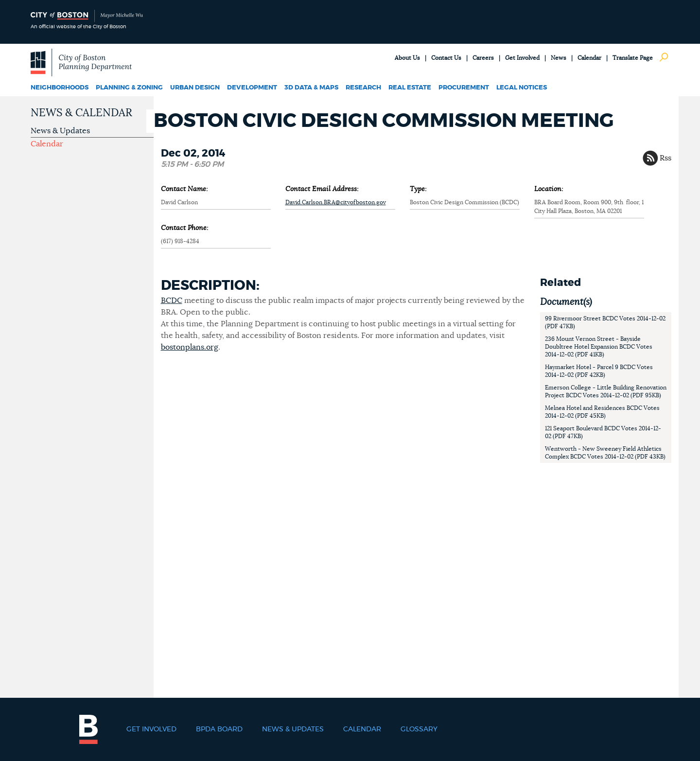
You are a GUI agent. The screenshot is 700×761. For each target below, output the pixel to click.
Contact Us (446, 58)
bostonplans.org (190, 347)
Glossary (419, 729)
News (559, 58)
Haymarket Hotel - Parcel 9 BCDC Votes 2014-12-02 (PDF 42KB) (599, 371)
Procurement (464, 88)
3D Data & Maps (311, 88)
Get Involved (522, 58)
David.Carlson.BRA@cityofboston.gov (336, 202)
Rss (665, 158)
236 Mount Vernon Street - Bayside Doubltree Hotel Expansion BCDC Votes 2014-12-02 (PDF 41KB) (599, 347)
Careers (483, 58)
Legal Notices (522, 88)
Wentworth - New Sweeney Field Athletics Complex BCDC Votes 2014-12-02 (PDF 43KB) (605, 453)
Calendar (589, 58)
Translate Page (633, 58)
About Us (407, 58)
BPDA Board (219, 729)
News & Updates (60, 131)
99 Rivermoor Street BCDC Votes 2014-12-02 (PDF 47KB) (605, 322)
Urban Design (195, 88)
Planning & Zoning (129, 88)
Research (363, 88)
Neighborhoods (60, 88)
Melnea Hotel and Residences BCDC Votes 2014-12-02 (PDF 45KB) (602, 412)
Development (252, 88)
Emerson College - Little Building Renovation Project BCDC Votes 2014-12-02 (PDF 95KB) (606, 391)
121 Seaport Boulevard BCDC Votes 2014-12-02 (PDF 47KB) (603, 432)
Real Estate (410, 88)
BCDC (172, 301)
